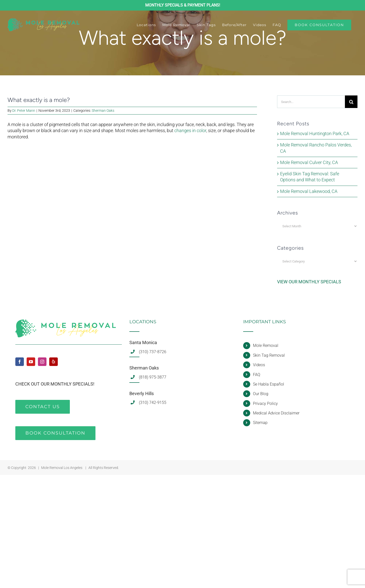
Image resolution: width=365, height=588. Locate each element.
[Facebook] (20, 362)
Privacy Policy (265, 404)
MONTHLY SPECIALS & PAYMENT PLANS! (183, 5)
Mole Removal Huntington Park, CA (315, 133)
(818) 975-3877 (153, 377)
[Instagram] (42, 362)
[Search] (351, 102)
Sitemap (260, 423)
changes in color (190, 130)
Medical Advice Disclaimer (276, 413)
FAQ (257, 375)
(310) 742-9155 (153, 403)
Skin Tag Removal (269, 355)
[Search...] (311, 102)
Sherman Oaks (103, 111)
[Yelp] (54, 362)
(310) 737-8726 (153, 352)
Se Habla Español (269, 384)
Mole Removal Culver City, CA (309, 162)
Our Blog (261, 394)
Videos (259, 365)
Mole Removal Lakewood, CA (309, 191)
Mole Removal (266, 345)
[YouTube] (31, 362)
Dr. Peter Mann (24, 111)
